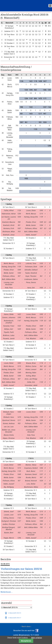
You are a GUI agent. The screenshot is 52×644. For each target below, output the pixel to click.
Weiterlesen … (7, 592)
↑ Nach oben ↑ (26, 626)
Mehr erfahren (37, 638)
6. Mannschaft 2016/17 (15, 618)
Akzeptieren (26, 641)
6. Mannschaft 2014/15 (15, 613)
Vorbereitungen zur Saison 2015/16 (21, 569)
